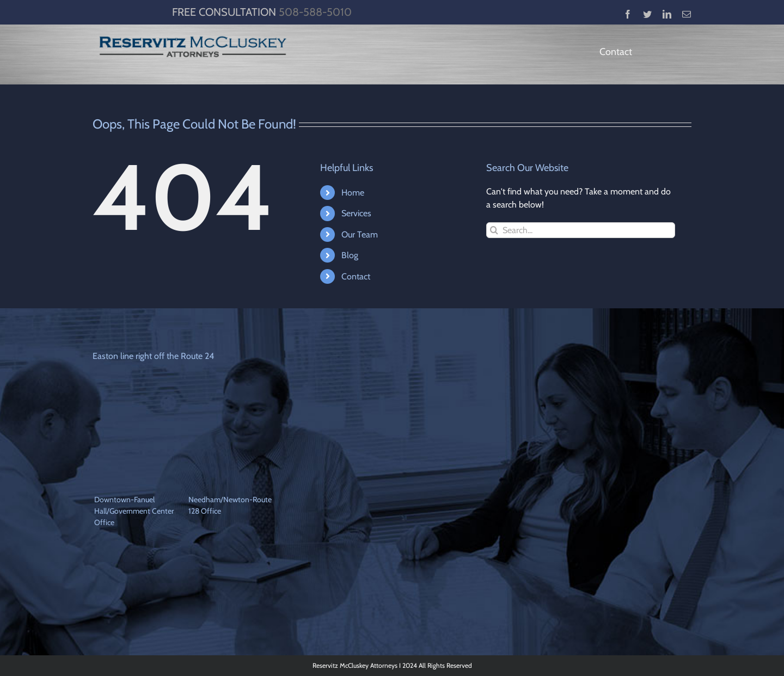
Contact (356, 276)
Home (353, 193)
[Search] (494, 230)
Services (356, 213)
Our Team (360, 235)
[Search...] (581, 230)
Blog (350, 255)
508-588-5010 (315, 12)
